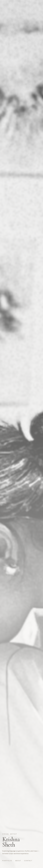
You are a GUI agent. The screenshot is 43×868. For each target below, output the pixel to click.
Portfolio (7, 861)
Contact (28, 861)
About (18, 861)
